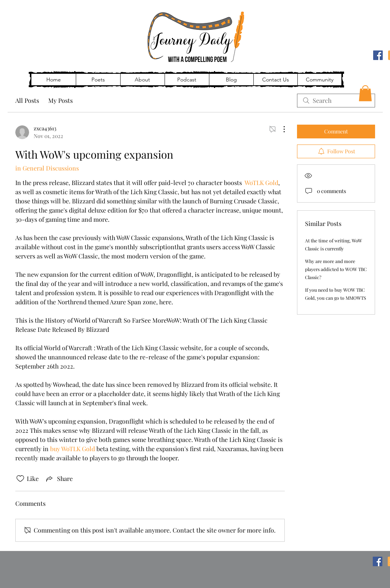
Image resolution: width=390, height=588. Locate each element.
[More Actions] (280, 129)
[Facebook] (378, 55)
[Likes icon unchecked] (20, 479)
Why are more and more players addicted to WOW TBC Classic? (336, 269)
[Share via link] (59, 479)
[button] (365, 93)
